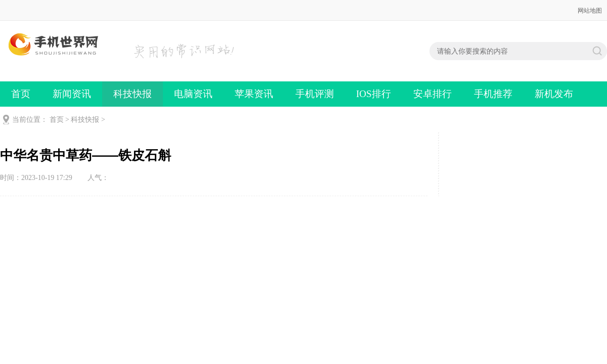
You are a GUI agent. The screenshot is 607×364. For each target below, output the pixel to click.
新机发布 (554, 94)
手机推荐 (493, 94)
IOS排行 (374, 94)
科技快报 (133, 94)
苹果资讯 (254, 94)
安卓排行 (432, 94)
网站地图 (590, 11)
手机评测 (315, 94)
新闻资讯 (72, 94)
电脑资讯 (193, 94)
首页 (21, 94)
